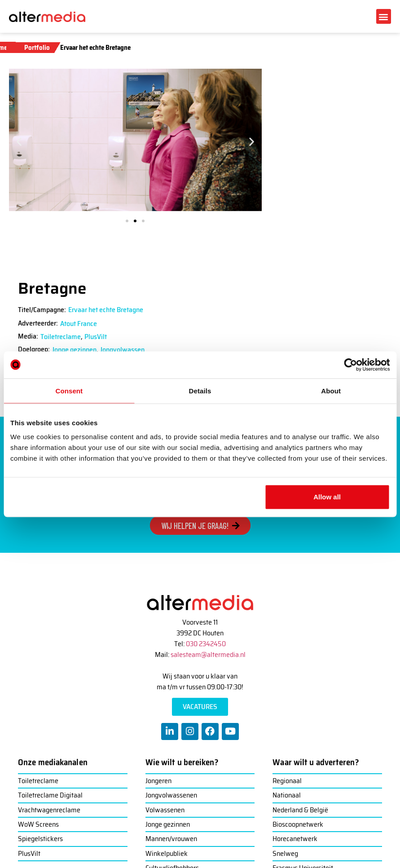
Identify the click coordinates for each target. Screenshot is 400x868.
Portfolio (37, 48)
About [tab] (331, 390)
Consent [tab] (69, 390)
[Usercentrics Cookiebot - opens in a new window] (350, 365)
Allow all (327, 497)
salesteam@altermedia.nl (208, 654)
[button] (384, 16)
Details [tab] (200, 390)
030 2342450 (206, 644)
